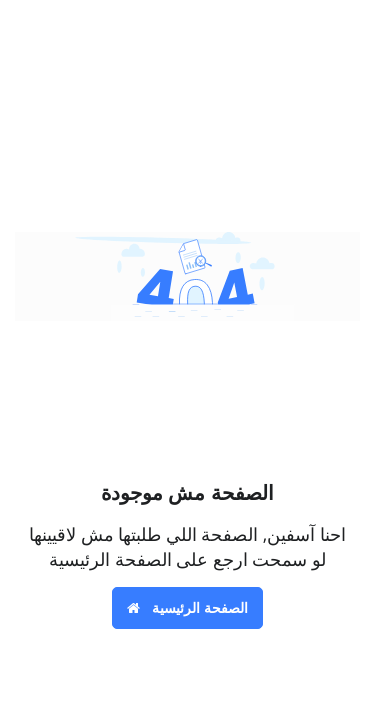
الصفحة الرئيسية (187, 607)
